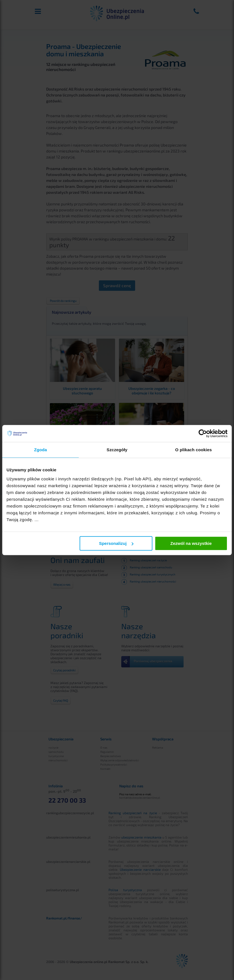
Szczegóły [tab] (117, 450)
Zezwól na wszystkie (191, 543)
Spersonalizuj (116, 543)
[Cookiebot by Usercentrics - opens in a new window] (203, 433)
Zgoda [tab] (41, 450)
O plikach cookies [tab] (193, 450)
